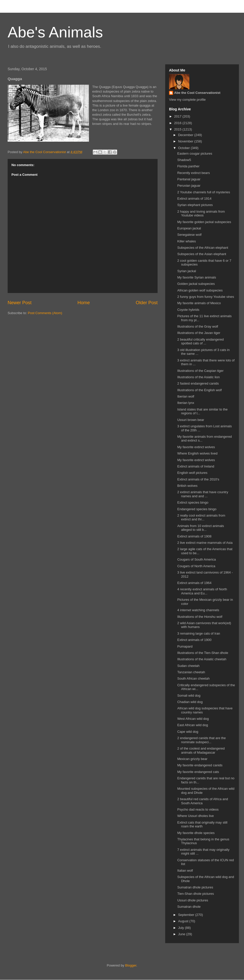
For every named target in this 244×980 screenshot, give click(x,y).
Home (84, 303)
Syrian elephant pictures (195, 205)
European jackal (189, 228)
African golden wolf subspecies (200, 290)
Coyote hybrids (188, 310)
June (182, 934)
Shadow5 (184, 160)
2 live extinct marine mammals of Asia (205, 543)
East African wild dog (193, 725)
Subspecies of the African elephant (203, 248)
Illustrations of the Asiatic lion (198, 377)
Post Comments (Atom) (45, 313)
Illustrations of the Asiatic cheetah (202, 659)
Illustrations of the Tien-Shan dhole (203, 653)
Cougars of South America (196, 559)
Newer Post (20, 303)
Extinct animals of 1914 (194, 199)
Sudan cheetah (188, 666)
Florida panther (188, 166)
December (186, 135)
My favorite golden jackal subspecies (204, 222)
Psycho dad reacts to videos (198, 809)
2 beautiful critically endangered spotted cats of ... (200, 341)
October (185, 148)
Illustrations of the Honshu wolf (200, 617)
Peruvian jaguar (189, 186)
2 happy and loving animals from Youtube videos (201, 214)
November (186, 141)
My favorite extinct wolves (196, 447)
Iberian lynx (186, 403)
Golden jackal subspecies (196, 284)
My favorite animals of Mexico (199, 303)
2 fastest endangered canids (198, 383)
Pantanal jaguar (189, 179)
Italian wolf (185, 871)
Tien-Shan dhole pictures (195, 894)
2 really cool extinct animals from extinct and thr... (201, 517)
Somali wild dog (189, 696)
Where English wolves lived (197, 453)
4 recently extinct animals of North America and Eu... (202, 591)
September (187, 915)
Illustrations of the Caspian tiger (200, 371)
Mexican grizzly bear (192, 759)
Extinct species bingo (193, 502)
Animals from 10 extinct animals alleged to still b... (201, 528)
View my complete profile (187, 100)
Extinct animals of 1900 (194, 640)
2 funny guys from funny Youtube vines (205, 297)
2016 (178, 123)
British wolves (187, 486)
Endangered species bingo (197, 509)
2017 (178, 116)
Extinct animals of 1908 (194, 536)
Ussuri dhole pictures (193, 900)
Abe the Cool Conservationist (197, 93)
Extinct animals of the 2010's (198, 479)
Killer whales (186, 241)
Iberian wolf (186, 396)
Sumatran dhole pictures (195, 887)
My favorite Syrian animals (196, 277)
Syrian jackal (187, 271)
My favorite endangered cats (198, 772)
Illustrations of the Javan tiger (199, 333)
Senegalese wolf (189, 235)
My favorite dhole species (196, 833)
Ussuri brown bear (191, 420)
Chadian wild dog (190, 702)
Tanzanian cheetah (191, 672)
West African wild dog (193, 719)
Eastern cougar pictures (195, 153)
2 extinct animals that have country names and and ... (203, 494)
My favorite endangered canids (200, 765)
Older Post (147, 303)
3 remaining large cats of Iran (199, 633)
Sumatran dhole (189, 907)
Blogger (131, 965)
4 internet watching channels (198, 610)
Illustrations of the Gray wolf (197, 326)
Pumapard (185, 646)
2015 (178, 129)
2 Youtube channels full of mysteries (203, 192)
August (184, 921)
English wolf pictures (192, 473)
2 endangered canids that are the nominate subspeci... (201, 740)
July (182, 928)
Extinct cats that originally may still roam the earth (202, 824)
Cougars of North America (196, 566)
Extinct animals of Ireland (196, 466)
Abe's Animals (55, 32)
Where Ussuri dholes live (195, 816)
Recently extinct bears (193, 173)
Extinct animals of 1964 (194, 583)
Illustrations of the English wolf (199, 390)
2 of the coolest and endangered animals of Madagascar (201, 750)
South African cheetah (193, 678)
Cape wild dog (188, 732)
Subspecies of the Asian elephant (202, 254)
